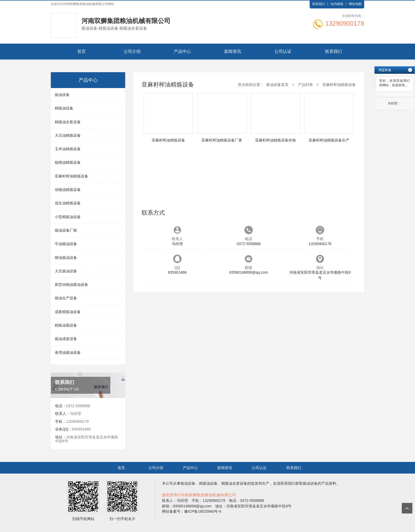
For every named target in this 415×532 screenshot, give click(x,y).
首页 (82, 51)
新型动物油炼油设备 (71, 285)
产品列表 (305, 85)
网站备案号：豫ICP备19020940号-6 (192, 511)
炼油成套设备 (66, 339)
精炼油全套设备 (68, 122)
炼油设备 (62, 95)
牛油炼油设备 (66, 244)
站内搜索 (337, 4)
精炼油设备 (64, 108)
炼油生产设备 (66, 298)
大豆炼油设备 (66, 271)
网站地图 (355, 4)
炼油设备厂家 (66, 230)
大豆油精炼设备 (68, 135)
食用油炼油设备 (68, 352)
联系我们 (319, 4)
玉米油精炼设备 (68, 149)
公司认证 (283, 51)
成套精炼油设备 (68, 312)
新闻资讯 (233, 51)
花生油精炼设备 (68, 203)
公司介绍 (132, 51)
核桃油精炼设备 (68, 162)
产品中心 (182, 51)
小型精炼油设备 (68, 217)
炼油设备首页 (277, 85)
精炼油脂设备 (66, 325)
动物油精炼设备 (68, 190)
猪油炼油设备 (66, 258)
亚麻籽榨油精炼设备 (71, 176)
